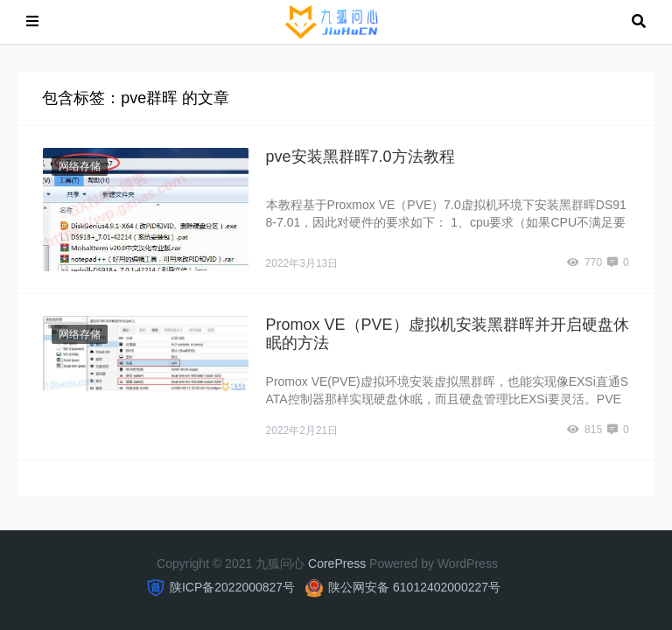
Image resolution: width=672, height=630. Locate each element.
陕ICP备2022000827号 (232, 587)
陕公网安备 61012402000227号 (414, 587)
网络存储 (80, 166)
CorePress (337, 563)
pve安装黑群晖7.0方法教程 (360, 157)
